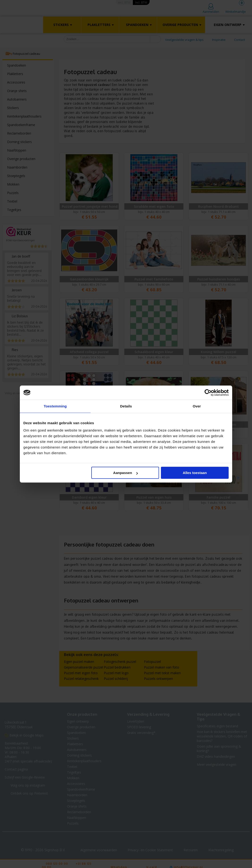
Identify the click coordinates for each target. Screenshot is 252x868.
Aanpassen (126, 473)
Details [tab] (126, 406)
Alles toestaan (195, 473)
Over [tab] (197, 406)
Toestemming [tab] (55, 406)
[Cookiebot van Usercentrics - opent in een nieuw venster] (208, 393)
